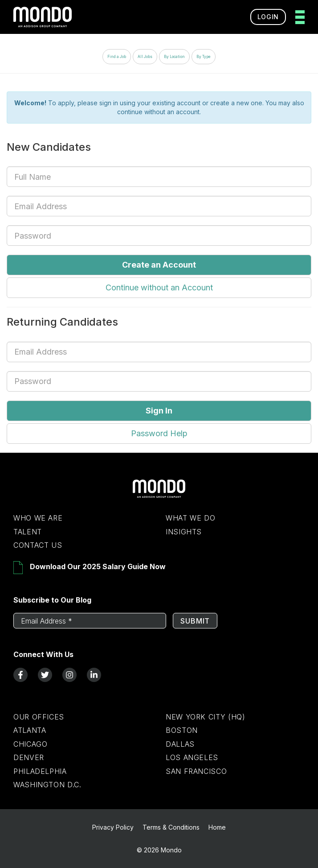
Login (268, 17)
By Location (174, 57)
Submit (195, 621)
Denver (29, 757)
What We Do (190, 518)
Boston (182, 730)
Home (217, 827)
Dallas (180, 744)
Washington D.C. (47, 785)
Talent (28, 532)
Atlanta (30, 730)
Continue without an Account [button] (159, 287)
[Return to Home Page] (159, 496)
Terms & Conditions (171, 827)
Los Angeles (192, 757)
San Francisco (196, 771)
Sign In (159, 411)
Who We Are (38, 518)
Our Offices (39, 717)
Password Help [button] (159, 433)
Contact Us (38, 545)
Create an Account (159, 265)
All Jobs (145, 57)
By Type (204, 57)
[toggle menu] (297, 17)
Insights (184, 532)
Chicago (30, 744)
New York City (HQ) (206, 717)
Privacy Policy (113, 827)
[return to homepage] (43, 17)
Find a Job (117, 57)
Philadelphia (40, 771)
